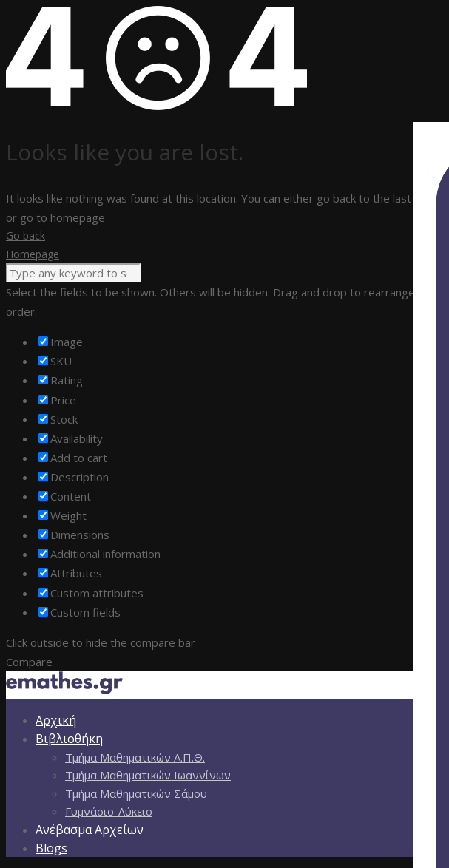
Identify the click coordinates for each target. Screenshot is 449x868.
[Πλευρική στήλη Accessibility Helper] (431, 140)
